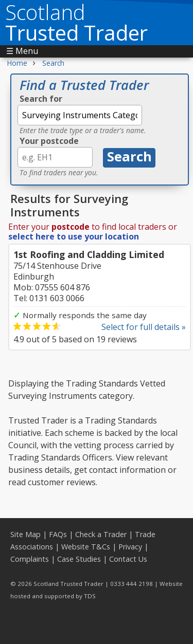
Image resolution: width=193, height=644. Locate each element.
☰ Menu (22, 51)
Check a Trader (101, 534)
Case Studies (79, 559)
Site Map (25, 534)
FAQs (58, 534)
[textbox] (80, 115)
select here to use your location (74, 236)
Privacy (130, 547)
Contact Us (128, 559)
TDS (90, 596)
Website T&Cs (86, 547)
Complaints (30, 559)
